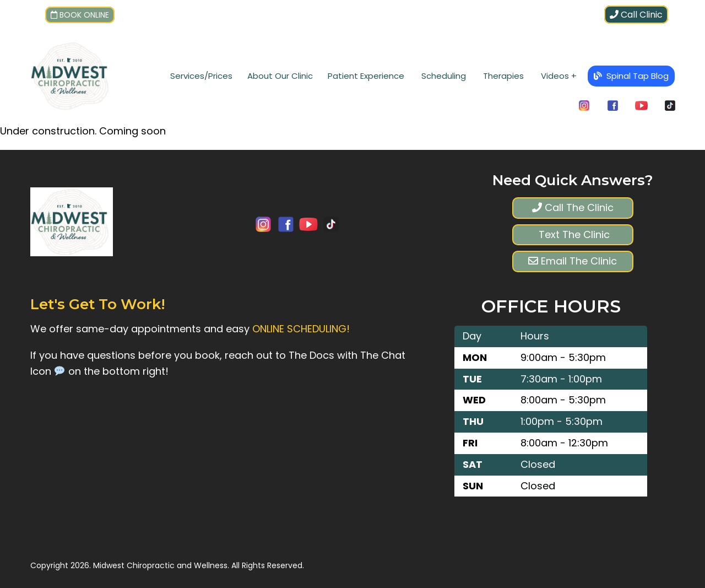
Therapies (503, 76)
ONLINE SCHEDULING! (301, 329)
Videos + (559, 76)
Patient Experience (366, 76)
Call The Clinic (573, 207)
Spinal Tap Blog (631, 76)
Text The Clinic (573, 234)
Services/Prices (201, 76)
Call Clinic (636, 15)
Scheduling (444, 76)
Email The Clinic (573, 261)
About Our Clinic (280, 76)
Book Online (80, 15)
